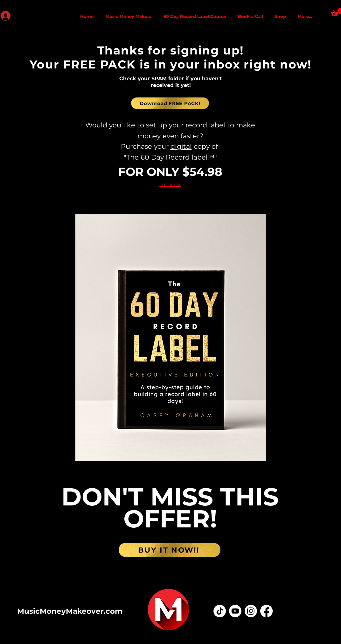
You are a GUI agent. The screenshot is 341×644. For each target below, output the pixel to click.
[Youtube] (235, 611)
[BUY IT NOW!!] (170, 550)
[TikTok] (220, 611)
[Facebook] (266, 611)
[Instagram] (251, 611)
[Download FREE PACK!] (170, 103)
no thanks (170, 184)
